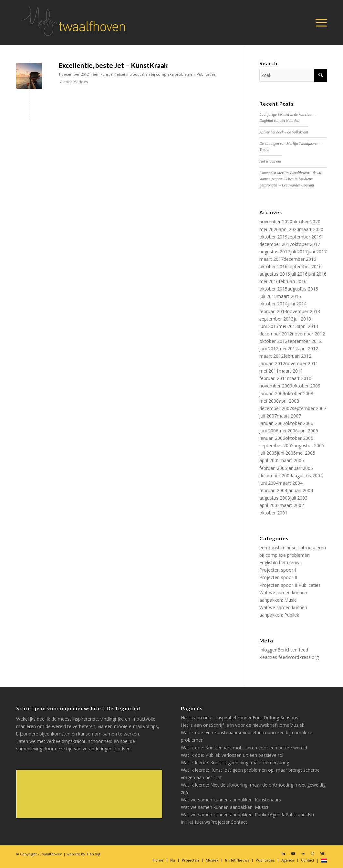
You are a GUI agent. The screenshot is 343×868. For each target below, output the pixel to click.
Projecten (220, 822)
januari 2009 (272, 393)
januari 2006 (272, 438)
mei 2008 (269, 401)
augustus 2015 (303, 289)
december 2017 (276, 244)
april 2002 (270, 505)
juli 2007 (268, 416)
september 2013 (276, 319)
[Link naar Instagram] (312, 853)
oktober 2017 (306, 244)
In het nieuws (288, 562)
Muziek (297, 725)
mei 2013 (288, 326)
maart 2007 (289, 416)
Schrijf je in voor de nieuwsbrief (244, 725)
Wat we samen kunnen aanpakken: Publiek (225, 815)
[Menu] (319, 23)
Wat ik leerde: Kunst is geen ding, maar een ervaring (235, 762)
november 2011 (302, 363)
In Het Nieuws (196, 822)
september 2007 (309, 408)
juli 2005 (268, 453)
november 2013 (304, 311)
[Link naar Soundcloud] (303, 853)
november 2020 (276, 222)
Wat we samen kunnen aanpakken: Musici (224, 807)
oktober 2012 (273, 341)
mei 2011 (269, 371)
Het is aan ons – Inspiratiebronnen (217, 718)
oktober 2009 (306, 386)
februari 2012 (297, 356)
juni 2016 (317, 274)
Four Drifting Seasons (275, 718)
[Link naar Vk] (322, 853)
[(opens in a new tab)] (29, 76)
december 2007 (276, 408)
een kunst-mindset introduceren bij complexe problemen (144, 74)
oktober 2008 (299, 393)
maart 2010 (299, 378)
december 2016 (300, 259)
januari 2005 (300, 468)
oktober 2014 (273, 304)
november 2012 (308, 334)
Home (283, 725)
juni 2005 (286, 453)
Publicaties (206, 74)
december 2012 (276, 334)
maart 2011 (291, 371)
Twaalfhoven (51, 854)
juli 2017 (299, 252)
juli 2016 (299, 274)
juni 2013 (269, 326)
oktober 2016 (273, 266)
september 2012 (305, 341)
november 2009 (276, 386)
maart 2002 (292, 505)
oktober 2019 (273, 237)
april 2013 (308, 326)
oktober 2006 (299, 423)
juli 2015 (268, 296)
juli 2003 (299, 498)
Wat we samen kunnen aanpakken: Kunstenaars (231, 800)
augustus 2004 (307, 476)
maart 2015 (289, 296)
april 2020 (289, 229)
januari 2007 (272, 423)
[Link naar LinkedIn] (283, 853)
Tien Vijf (93, 854)
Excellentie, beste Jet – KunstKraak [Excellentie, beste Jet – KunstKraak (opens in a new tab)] (113, 65)
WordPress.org (303, 657)
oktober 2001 (273, 513)
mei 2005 (306, 453)
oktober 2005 (299, 438)
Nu (311, 815)
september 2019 (305, 237)
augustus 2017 (275, 252)
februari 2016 (293, 281)
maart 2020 (311, 229)
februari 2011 (273, 378)
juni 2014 (297, 304)
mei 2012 (288, 349)
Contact (239, 822)
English (267, 562)
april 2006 (308, 431)
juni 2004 (269, 483)
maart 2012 (271, 356)
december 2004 (276, 476)
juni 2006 (269, 431)
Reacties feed (274, 657)
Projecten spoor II (278, 577)
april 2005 (270, 460)
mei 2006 (288, 431)
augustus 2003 (275, 498)
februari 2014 (273, 311)
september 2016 (305, 266)
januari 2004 (300, 490)
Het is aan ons (270, 161)
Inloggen (268, 650)
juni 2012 (269, 349)
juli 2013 (302, 319)
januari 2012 (272, 363)
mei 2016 (269, 281)
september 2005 (276, 445)
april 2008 (289, 401)
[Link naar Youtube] (293, 853)
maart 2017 (271, 259)
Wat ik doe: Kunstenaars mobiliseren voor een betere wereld (244, 748)
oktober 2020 (306, 222)
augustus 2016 (275, 274)
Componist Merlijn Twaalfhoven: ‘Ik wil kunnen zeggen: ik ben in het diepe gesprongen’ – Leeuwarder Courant (290, 179)
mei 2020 (269, 229)
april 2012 (308, 349)
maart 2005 (292, 460)
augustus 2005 (309, 445)
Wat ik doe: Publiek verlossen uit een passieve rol (232, 755)
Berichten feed (293, 650)
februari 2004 (273, 490)
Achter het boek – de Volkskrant (284, 132)
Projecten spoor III (279, 585)
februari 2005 (273, 468)
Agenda (278, 815)
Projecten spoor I (278, 570)
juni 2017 (317, 252)
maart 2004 (291, 483)
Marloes (80, 82)
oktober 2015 (273, 289)
